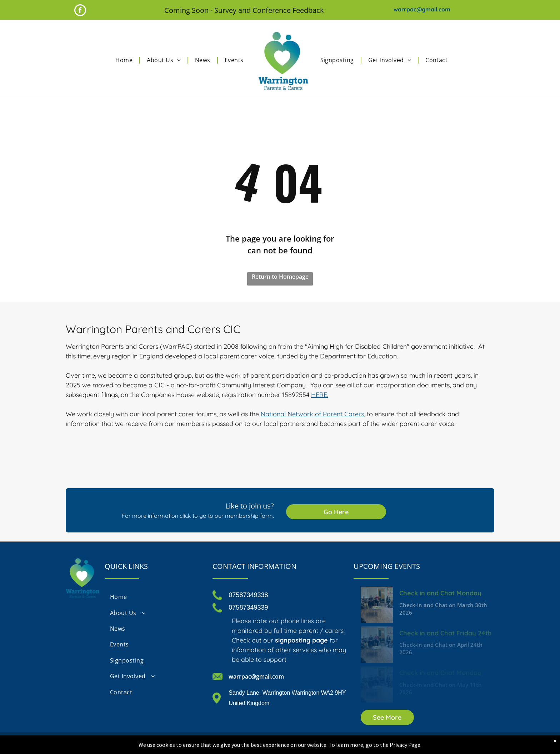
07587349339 (248, 607)
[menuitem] (126, 60)
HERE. (320, 395)
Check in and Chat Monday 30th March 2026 (440, 592)
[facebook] (80, 11)
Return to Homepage (280, 277)
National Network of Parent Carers (312, 414)
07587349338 (248, 595)
